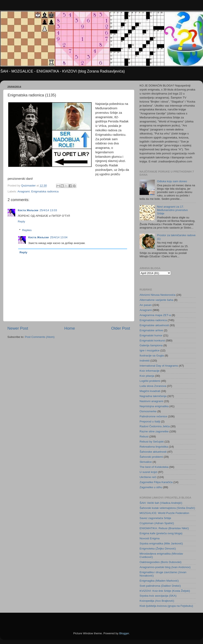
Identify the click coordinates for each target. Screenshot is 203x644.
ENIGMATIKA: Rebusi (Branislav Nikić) (164, 528)
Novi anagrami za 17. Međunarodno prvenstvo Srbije (172, 210)
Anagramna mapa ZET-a (155, 315)
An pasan (146, 305)
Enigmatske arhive (151, 330)
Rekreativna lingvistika (154, 447)
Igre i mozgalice (150, 350)
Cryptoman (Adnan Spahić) (157, 523)
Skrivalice (146, 462)
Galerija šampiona (151, 345)
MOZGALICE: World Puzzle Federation (164, 513)
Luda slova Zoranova (153, 386)
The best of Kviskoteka (154, 467)
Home (70, 328)
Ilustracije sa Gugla (152, 356)
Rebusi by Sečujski (152, 442)
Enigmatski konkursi (152, 340)
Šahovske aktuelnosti (153, 452)
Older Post (121, 328)
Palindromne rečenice (153, 416)
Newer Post (18, 328)
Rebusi (144, 436)
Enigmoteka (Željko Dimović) (158, 549)
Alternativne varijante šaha (156, 300)
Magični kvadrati (150, 391)
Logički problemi (150, 381)
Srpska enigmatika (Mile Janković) (161, 543)
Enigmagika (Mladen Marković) (159, 581)
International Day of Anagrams (159, 366)
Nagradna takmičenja (153, 396)
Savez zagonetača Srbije (155, 518)
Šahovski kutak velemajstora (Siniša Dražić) (167, 508)
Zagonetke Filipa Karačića (156, 482)
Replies (27, 230)
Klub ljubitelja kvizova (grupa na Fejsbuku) (166, 606)
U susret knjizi (148, 472)
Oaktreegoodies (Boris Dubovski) (160, 562)
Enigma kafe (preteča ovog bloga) (161, 533)
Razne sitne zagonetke (154, 431)
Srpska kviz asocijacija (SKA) (158, 596)
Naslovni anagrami (151, 401)
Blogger (124, 633)
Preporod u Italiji (150, 421)
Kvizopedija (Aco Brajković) (157, 601)
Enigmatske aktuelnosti (154, 325)
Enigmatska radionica (45, 191)
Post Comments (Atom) (40, 337)
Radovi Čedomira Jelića (155, 426)
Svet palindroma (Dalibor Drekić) (160, 586)
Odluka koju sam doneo (172, 181)
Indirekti (145, 361)
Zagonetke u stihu (151, 487)
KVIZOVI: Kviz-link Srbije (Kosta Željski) (165, 591)
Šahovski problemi (151, 457)
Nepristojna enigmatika (154, 406)
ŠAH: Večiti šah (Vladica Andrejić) (161, 503)
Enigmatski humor (151, 335)
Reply (21, 221)
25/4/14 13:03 (48, 210)
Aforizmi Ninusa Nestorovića (158, 295)
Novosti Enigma (150, 538)
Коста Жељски (28, 210)
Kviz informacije (150, 371)
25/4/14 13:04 (59, 237)
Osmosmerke (148, 411)
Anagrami (24, 191)
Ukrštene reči (148, 477)
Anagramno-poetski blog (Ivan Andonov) (165, 567)
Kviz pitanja (147, 376)
